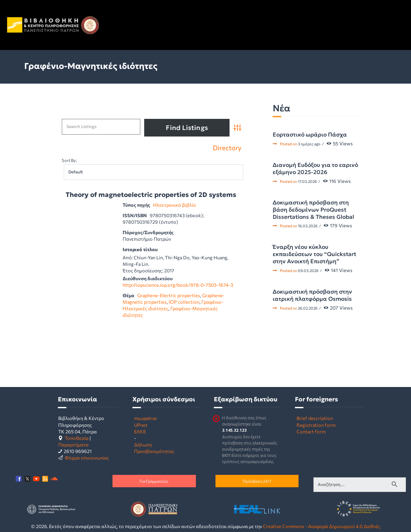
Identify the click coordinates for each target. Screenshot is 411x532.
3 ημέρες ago (309, 144)
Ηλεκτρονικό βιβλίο (175, 205)
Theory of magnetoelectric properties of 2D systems (151, 195)
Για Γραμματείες (154, 481)
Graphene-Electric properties (169, 295)
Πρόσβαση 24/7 (257, 481)
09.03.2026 (308, 270)
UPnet (141, 425)
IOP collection (184, 302)
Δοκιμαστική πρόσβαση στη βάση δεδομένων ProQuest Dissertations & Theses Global (313, 210)
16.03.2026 (308, 226)
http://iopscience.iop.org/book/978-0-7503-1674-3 (178, 285)
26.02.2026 (308, 308)
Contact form (311, 431)
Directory (227, 148)
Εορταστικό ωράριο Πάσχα (310, 135)
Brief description (315, 418)
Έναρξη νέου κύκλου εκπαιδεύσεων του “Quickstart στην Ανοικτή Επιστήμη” (314, 254)
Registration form (316, 425)
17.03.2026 (307, 181)
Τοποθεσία (77, 438)
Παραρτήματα (73, 444)
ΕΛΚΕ (140, 431)
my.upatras (146, 418)
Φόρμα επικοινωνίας (87, 458)
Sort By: (69, 160)
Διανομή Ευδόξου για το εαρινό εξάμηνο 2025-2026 (315, 169)
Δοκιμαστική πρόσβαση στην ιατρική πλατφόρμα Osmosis (312, 295)
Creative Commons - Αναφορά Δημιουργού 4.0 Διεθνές (322, 526)
